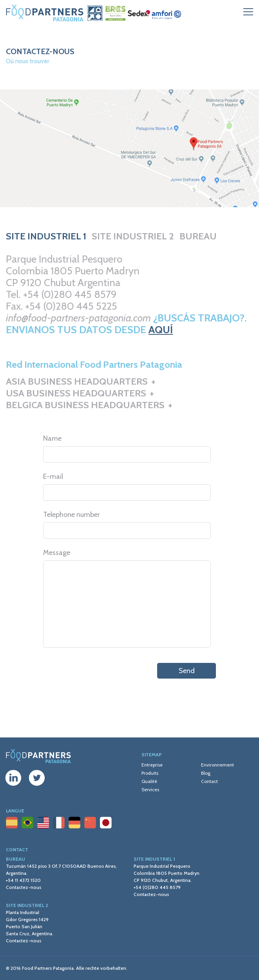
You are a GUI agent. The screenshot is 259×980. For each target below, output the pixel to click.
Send (187, 671)
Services (150, 789)
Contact (209, 781)
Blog (206, 773)
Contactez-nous (24, 887)
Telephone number (72, 515)
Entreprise (152, 765)
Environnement (217, 765)
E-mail (53, 476)
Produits (150, 773)
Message (57, 553)
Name (52, 438)
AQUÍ (161, 330)
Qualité (149, 781)
